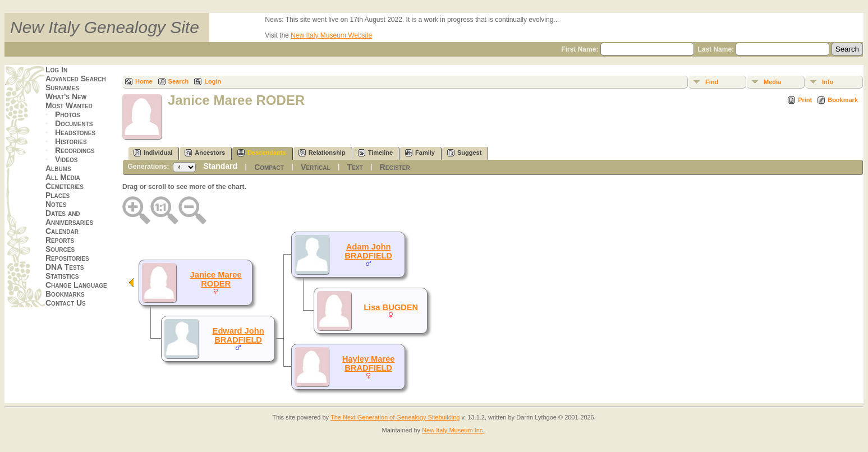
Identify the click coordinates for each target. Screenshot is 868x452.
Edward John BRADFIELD (238, 335)
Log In (56, 70)
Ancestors (205, 153)
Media (772, 82)
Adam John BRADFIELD (368, 251)
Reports (60, 240)
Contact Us (66, 303)
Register (395, 167)
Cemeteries (65, 186)
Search (179, 81)
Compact (269, 167)
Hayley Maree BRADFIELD (369, 363)
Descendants (261, 153)
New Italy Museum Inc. (453, 430)
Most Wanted (69, 105)
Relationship (322, 153)
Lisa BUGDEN (391, 307)
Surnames (62, 87)
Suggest (464, 153)
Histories (71, 141)
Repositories (67, 258)
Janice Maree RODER (216, 279)
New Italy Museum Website (331, 35)
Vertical (316, 167)
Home (144, 81)
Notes (56, 204)
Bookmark (843, 100)
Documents (74, 123)
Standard (220, 166)
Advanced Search (76, 79)
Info (828, 82)
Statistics (62, 276)
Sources (60, 249)
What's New (66, 96)
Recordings (75, 150)
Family (420, 153)
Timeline (375, 153)
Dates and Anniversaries (69, 218)
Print (805, 100)
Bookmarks (65, 294)
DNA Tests (65, 267)
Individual (153, 153)
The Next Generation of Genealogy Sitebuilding (395, 417)
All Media (63, 177)
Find (712, 82)
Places (58, 195)
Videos (66, 159)
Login (213, 81)
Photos (68, 114)
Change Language (76, 285)
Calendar (62, 231)
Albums (58, 168)
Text (355, 167)
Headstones (75, 132)
